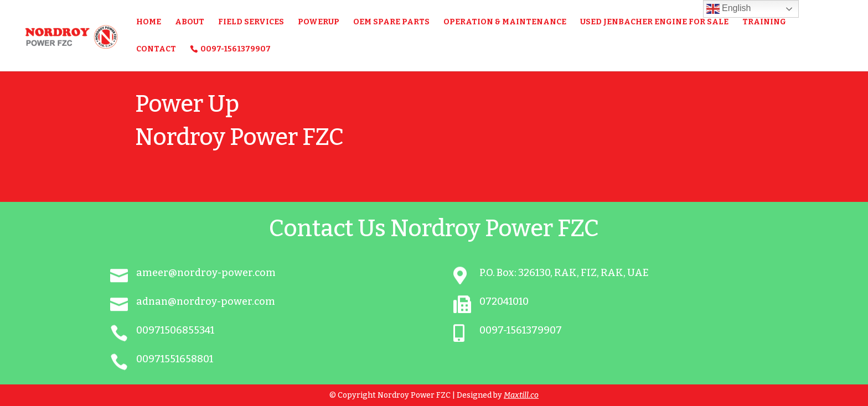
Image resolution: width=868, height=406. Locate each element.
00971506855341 (175, 330)
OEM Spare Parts (391, 22)
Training (764, 22)
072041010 (504, 301)
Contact (156, 50)
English (729, 9)
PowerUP (319, 22)
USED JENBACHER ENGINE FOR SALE (654, 22)
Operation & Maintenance (505, 22)
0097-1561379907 (236, 49)
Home (149, 22)
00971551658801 (175, 359)
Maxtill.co (521, 395)
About (190, 22)
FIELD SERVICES (251, 22)
